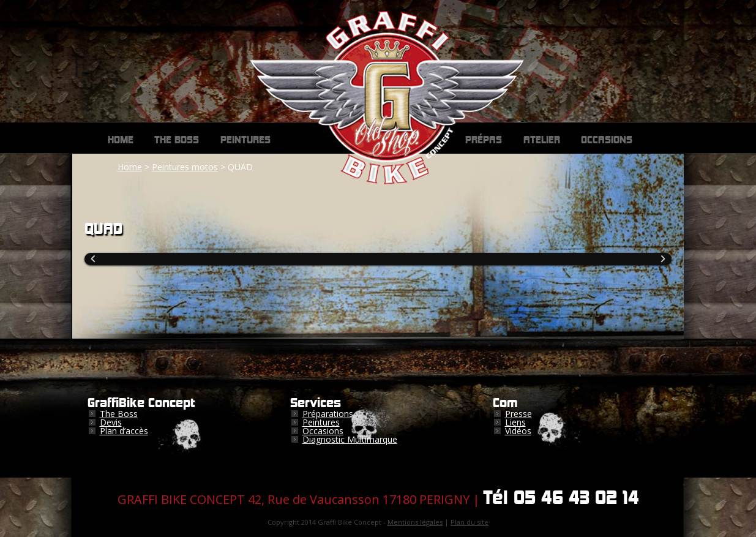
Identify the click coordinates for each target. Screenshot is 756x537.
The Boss (177, 140)
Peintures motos (185, 167)
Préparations (328, 414)
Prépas (484, 140)
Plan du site (470, 522)
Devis (111, 422)
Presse (518, 414)
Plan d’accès (124, 431)
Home (121, 140)
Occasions (607, 140)
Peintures (245, 140)
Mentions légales (415, 522)
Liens (515, 422)
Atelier (542, 140)
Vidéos (518, 431)
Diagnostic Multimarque (350, 439)
